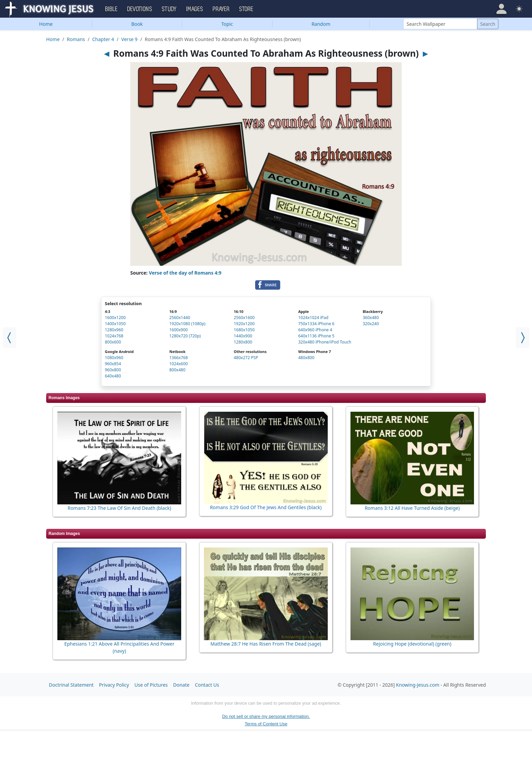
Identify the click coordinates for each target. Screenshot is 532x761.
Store (246, 9)
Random (321, 24)
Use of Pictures (151, 685)
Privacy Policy (114, 685)
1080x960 (114, 358)
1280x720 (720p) (185, 336)
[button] (501, 9)
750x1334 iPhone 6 (316, 324)
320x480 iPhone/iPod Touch (325, 342)
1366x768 (178, 358)
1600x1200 (115, 318)
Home (46, 24)
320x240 (371, 324)
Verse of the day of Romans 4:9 (185, 273)
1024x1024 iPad (313, 318)
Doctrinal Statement (71, 685)
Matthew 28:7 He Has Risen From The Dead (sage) (266, 644)
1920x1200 (244, 324)
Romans (76, 39)
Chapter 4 (103, 39)
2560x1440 (180, 318)
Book (137, 24)
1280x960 (114, 330)
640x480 (113, 376)
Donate (181, 685)
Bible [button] (111, 9)
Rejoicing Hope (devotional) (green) (412, 644)
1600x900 (178, 330)
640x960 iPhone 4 (315, 330)
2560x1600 (244, 318)
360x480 (371, 318)
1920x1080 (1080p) (187, 324)
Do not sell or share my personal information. (266, 716)
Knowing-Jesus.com (418, 685)
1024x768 (114, 336)
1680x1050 (244, 330)
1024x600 (178, 364)
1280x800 (243, 342)
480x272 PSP (246, 358)
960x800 (113, 370)
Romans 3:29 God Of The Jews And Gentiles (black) (266, 507)
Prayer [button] (221, 9)
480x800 (306, 358)
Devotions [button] (140, 9)
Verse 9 (129, 39)
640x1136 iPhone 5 (316, 336)
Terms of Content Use (266, 724)
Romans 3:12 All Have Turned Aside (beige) (412, 508)
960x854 (113, 364)
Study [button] (169, 9)
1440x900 (243, 336)
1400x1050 (115, 324)
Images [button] (195, 9)
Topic (227, 24)
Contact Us (207, 685)
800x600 (113, 342)
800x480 (177, 370)
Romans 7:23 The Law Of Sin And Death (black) (119, 508)
